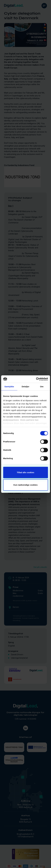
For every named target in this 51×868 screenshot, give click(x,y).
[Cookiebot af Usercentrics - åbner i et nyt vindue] (36, 379)
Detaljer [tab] (26, 387)
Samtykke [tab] (9, 387)
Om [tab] (42, 387)
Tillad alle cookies (25, 472)
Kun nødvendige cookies (26, 485)
